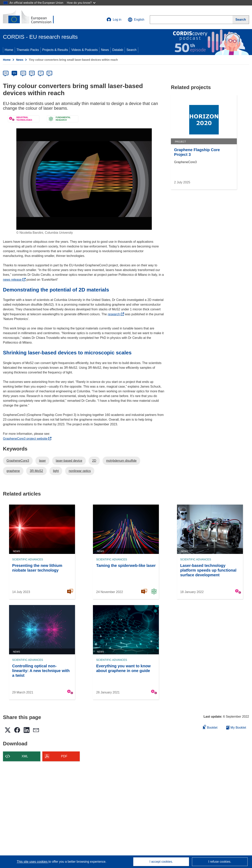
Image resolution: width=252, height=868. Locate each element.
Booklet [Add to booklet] (210, 727)
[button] (136, 20)
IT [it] (41, 73)
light (56, 471)
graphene (13, 471)
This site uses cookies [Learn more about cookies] (33, 862)
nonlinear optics (80, 471)
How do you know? (81, 3)
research (116, 314)
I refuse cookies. (220, 862)
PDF (64, 756)
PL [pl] (50, 73)
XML (25, 756)
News (105, 50)
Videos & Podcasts (84, 50)
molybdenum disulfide (121, 461)
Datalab (118, 50)
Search (131, 50)
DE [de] (6, 73)
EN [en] (14, 73)
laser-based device (69, 461)
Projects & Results (55, 50)
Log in (114, 20)
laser (42, 461)
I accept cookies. (161, 862)
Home (9, 50)
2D (94, 461)
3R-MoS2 (36, 471)
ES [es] (23, 73)
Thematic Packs (28, 50)
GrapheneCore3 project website (27, 439)
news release (14, 280)
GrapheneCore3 (18, 461)
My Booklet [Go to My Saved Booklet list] (236, 728)
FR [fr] (32, 73)
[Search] (241, 20)
